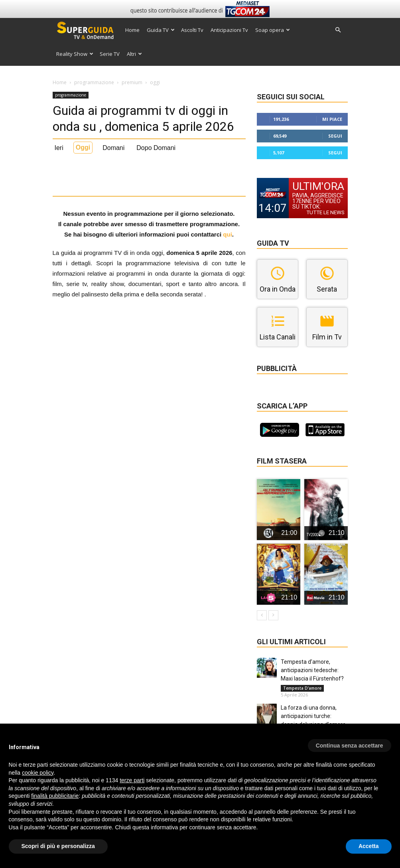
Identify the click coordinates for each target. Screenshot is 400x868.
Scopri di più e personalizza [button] (58, 846)
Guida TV (161, 30)
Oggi (83, 147)
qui (228, 234)
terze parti (132, 780)
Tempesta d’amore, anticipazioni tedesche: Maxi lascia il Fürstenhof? (312, 670)
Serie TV (110, 54)
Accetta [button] (369, 846)
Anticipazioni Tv (229, 30)
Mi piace (332, 119)
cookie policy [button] (38, 773)
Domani (113, 148)
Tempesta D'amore (302, 688)
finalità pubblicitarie (55, 796)
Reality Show (75, 54)
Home (132, 30)
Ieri (59, 148)
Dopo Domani (156, 148)
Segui (335, 136)
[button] (338, 30)
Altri (134, 54)
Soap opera (273, 30)
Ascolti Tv (192, 30)
